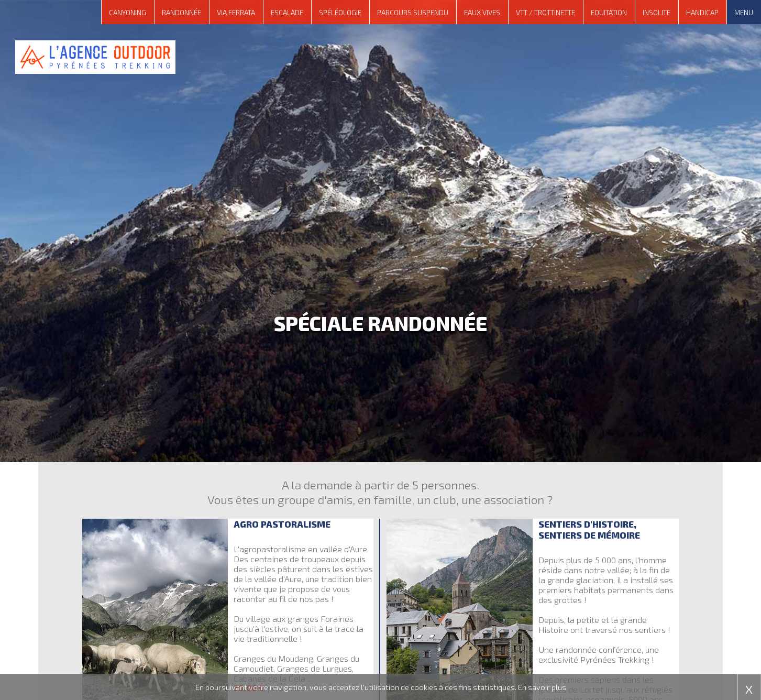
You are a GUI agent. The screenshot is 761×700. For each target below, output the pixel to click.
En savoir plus (542, 687)
